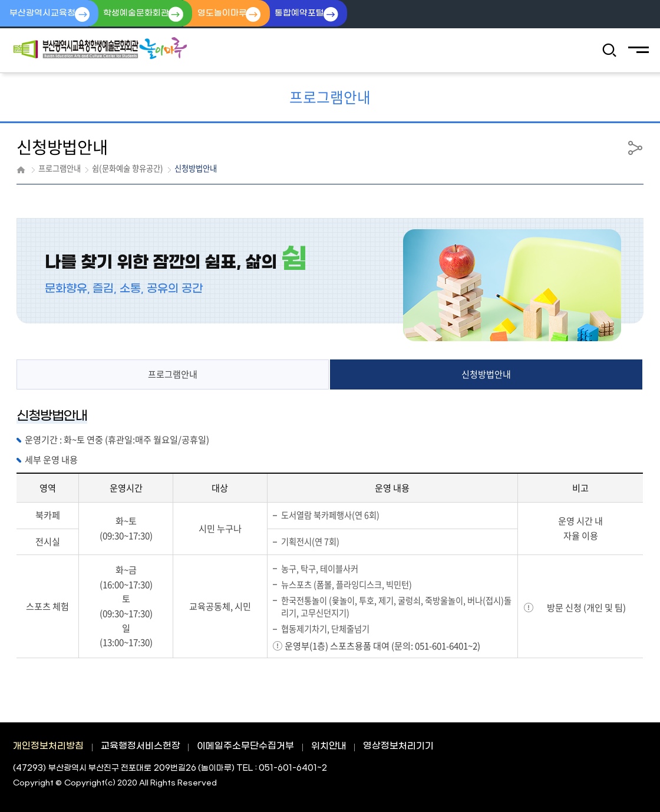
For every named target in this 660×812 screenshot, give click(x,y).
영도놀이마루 (235, 14)
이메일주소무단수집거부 (245, 747)
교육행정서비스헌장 (141, 747)
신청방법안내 (486, 374)
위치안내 (329, 747)
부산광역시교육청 (44, 14)
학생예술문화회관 (144, 14)
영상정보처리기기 (398, 747)
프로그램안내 (173, 374)
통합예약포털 (318, 14)
